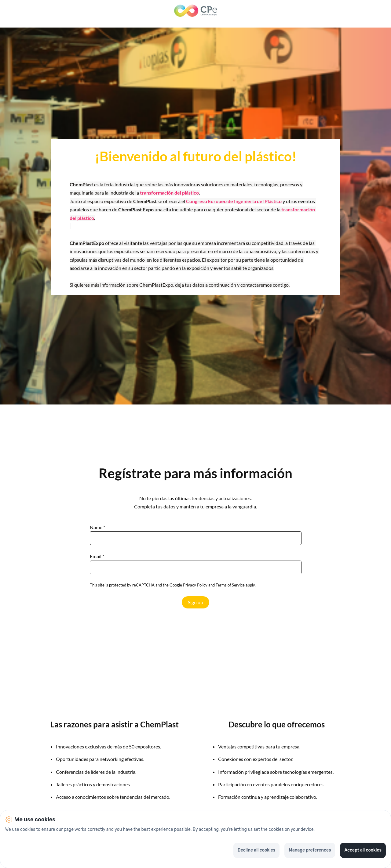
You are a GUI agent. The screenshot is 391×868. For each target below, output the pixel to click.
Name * (97, 527)
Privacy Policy (195, 585)
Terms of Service (230, 585)
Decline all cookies (256, 850)
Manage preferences (310, 850)
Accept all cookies (363, 850)
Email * (97, 556)
